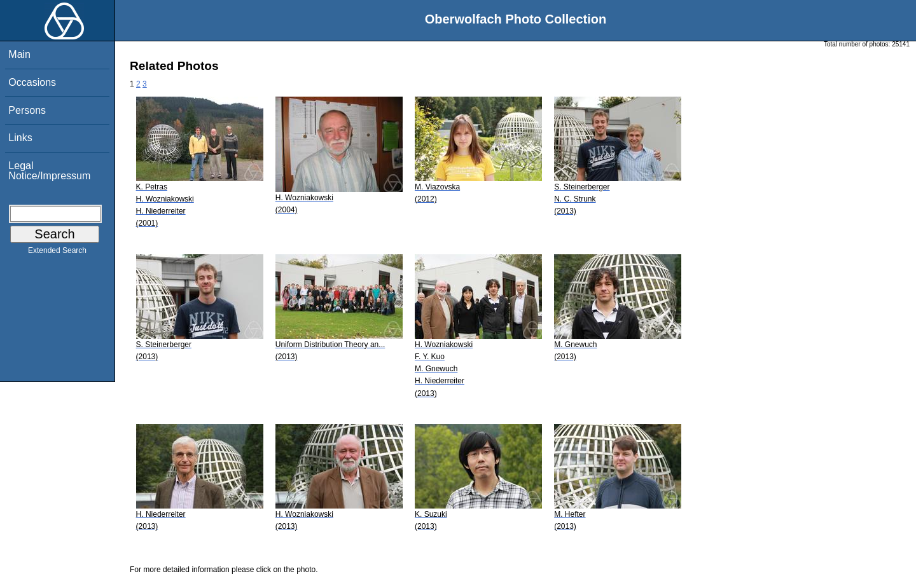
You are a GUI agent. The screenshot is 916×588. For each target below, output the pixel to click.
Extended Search (57, 253)
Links (20, 138)
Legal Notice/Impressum (49, 171)
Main (19, 54)
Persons (27, 110)
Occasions (32, 82)
